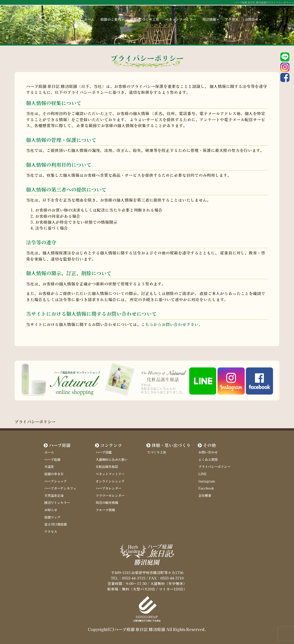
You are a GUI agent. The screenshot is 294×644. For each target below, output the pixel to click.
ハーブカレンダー (108, 488)
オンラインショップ (110, 481)
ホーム (89, 14)
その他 (209, 445)
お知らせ (51, 510)
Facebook (206, 488)
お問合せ (253, 14)
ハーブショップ (55, 481)
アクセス (232, 14)
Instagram (207, 481)
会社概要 (205, 495)
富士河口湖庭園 (55, 524)
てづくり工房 (157, 452)
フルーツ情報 (105, 510)
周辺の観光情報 (107, 502)
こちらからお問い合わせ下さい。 (172, 324)
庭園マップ (52, 517)
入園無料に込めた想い (112, 459)
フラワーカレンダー (110, 495)
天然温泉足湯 (54, 495)
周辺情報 (210, 14)
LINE (202, 474)
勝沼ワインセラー (57, 502)
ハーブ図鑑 (104, 452)
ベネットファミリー (181, 14)
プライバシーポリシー (214, 466)
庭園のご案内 (112, 14)
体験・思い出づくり (171, 445)
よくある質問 (208, 459)
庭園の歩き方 (54, 474)
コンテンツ (111, 445)
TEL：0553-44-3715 (128, 578)
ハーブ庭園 (60, 445)
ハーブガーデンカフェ (60, 488)
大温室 (49, 466)
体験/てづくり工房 (144, 14)
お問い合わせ (208, 452)
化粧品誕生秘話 (107, 466)
